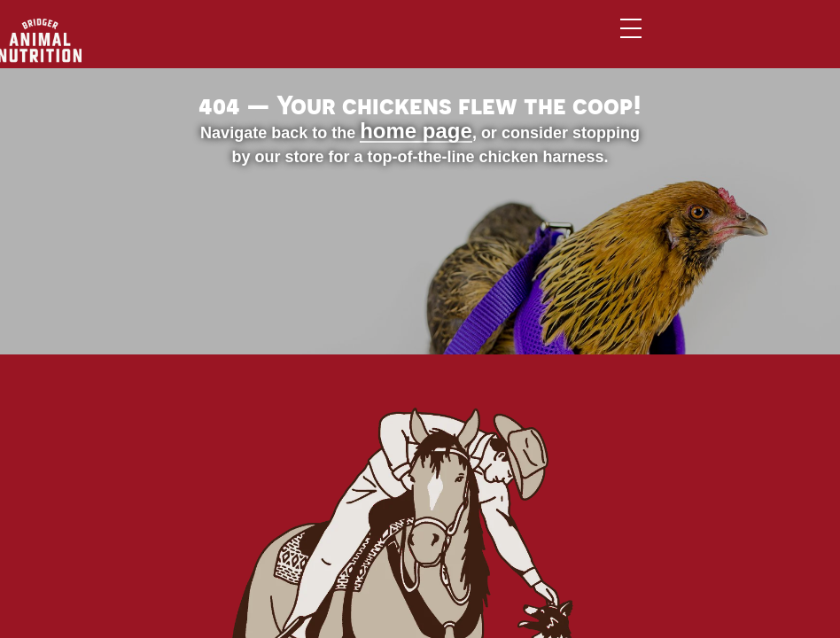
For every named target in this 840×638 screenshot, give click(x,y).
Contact (695, 43)
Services (500, 43)
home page (288, 290)
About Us (597, 43)
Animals (323, 43)
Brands (410, 43)
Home (243, 43)
